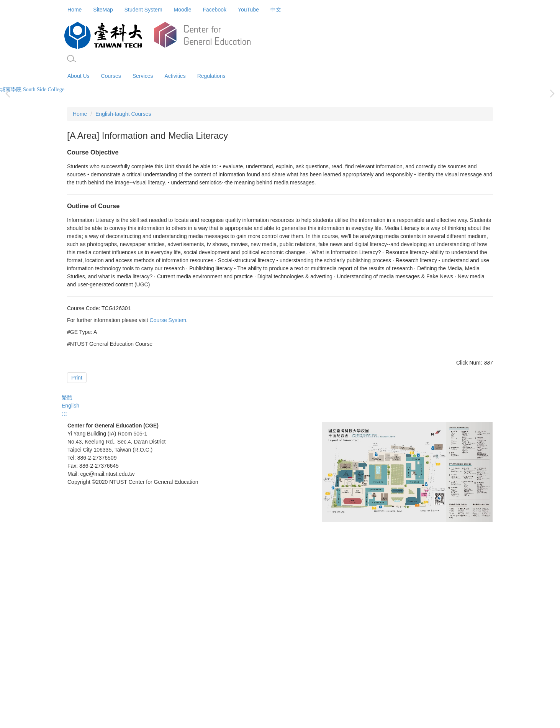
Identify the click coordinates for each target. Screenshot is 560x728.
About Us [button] (79, 76)
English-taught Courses (123, 286)
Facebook (214, 10)
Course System (168, 493)
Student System (143, 10)
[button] (72, 59)
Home (75, 10)
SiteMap (103, 10)
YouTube (248, 10)
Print (77, 550)
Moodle (183, 10)
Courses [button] (111, 76)
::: (64, 608)
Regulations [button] (211, 76)
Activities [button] (175, 76)
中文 (276, 10)
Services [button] (143, 76)
